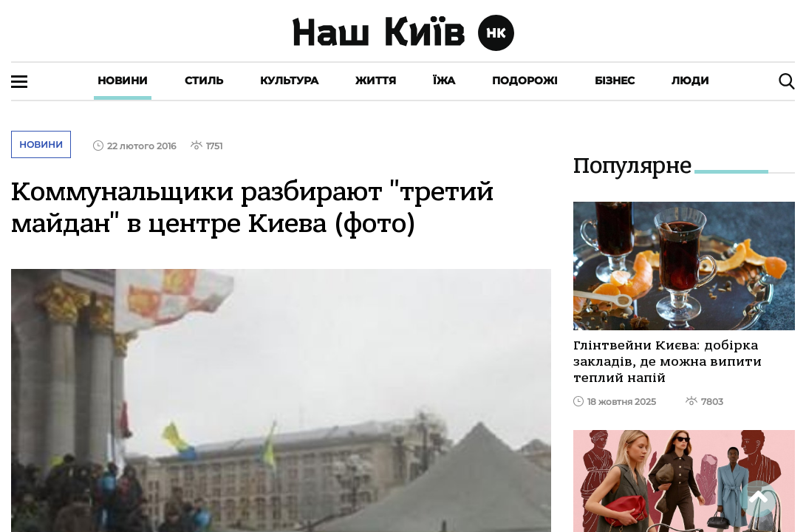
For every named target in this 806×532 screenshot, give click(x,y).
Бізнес (615, 81)
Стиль (204, 81)
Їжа (444, 81)
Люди (690, 81)
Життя (376, 81)
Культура (289, 81)
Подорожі (525, 81)
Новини (123, 81)
